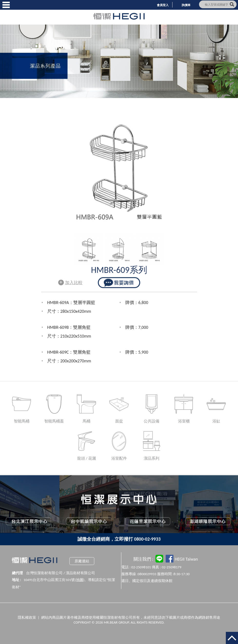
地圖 (80, 580)
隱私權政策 (27, 617)
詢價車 (186, 5)
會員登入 (163, 5)
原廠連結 (82, 561)
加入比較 (70, 282)
